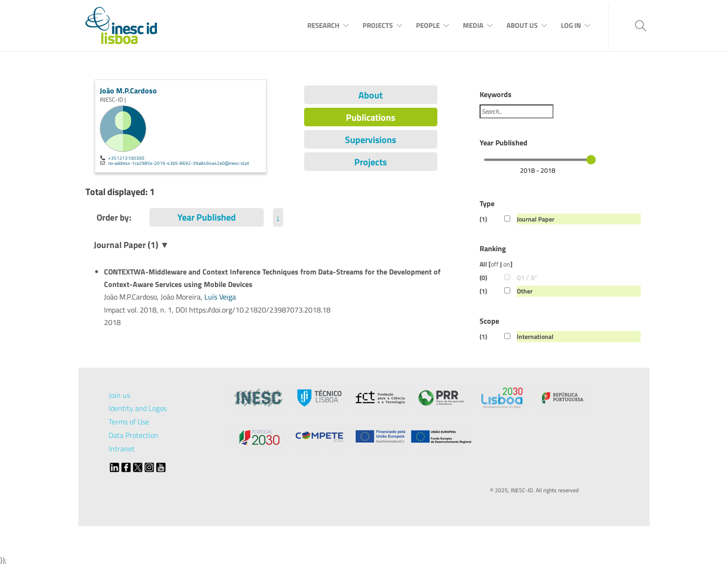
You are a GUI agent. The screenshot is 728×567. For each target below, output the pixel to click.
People (428, 25)
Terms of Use (129, 422)
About (370, 95)
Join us (119, 395)
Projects (378, 25)
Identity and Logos (138, 408)
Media (473, 25)
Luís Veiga (220, 297)
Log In (571, 25)
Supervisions (370, 140)
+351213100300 (126, 158)
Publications (370, 117)
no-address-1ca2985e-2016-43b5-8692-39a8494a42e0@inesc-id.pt (179, 163)
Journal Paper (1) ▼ (131, 244)
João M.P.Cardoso (128, 91)
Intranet (122, 449)
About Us (522, 25)
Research (323, 25)
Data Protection (133, 435)
